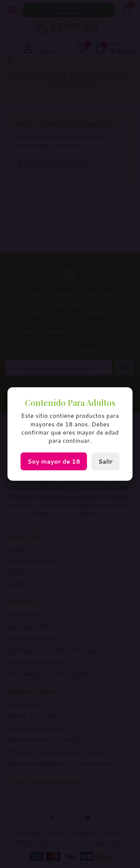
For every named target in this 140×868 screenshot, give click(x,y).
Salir (105, 461)
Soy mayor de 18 (54, 461)
